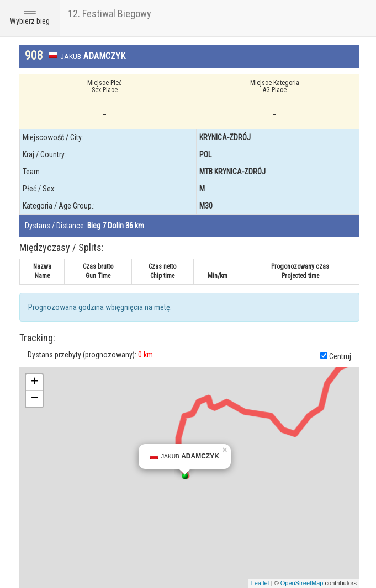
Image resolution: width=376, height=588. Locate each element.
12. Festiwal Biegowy (110, 14)
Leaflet (260, 583)
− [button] (35, 399)
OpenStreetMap (302, 583)
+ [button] (35, 382)
